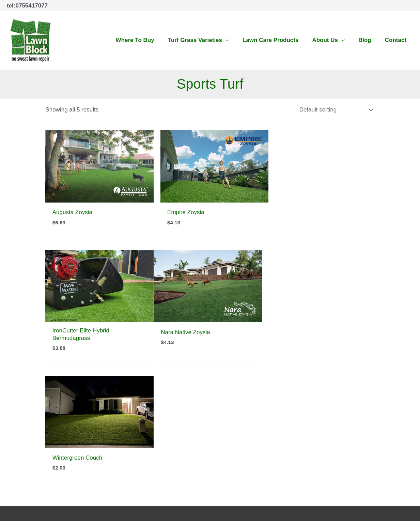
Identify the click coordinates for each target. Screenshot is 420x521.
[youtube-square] (271, 412)
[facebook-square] (224, 412)
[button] (198, 40)
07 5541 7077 (25, 411)
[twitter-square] (240, 412)
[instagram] (255, 412)
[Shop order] (335, 109)
